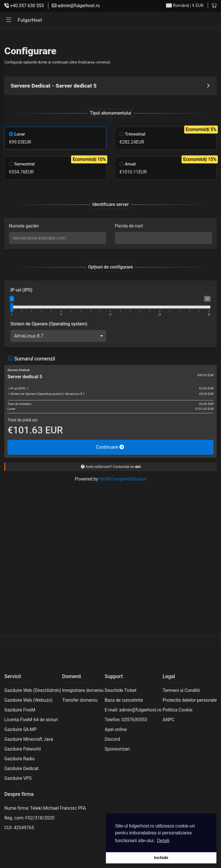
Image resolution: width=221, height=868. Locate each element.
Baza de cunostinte (124, 700)
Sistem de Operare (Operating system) (49, 324)
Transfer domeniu (80, 700)
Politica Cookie (178, 710)
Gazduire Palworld (22, 749)
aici (138, 467)
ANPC (169, 720)
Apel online (116, 729)
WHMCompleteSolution (123, 479)
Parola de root (129, 226)
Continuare (110, 447)
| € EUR (185, 6)
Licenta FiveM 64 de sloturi (31, 720)
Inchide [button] (161, 858)
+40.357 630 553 (24, 6)
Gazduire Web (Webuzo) (28, 700)
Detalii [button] (163, 841)
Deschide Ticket (121, 690)
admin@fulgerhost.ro (76, 6)
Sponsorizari (117, 749)
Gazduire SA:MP (21, 729)
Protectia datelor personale (190, 700)
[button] (9, 20)
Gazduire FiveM (20, 710)
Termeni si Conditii (181, 690)
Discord (112, 739)
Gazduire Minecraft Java (29, 739)
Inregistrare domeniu (83, 690)
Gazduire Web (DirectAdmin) (33, 690)
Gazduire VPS (18, 778)
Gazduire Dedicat (21, 768)
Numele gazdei (24, 226)
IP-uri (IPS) (21, 290)
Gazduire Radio (19, 759)
